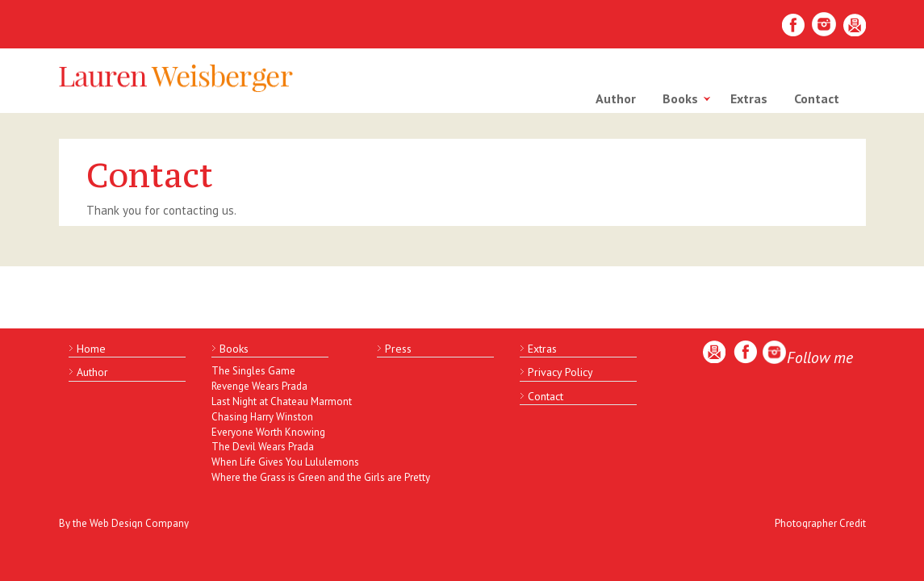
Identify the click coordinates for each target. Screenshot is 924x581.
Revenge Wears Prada (259, 386)
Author (616, 98)
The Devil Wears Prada (263, 447)
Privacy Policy (560, 372)
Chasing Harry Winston (262, 417)
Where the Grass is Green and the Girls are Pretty (280, 477)
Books (680, 98)
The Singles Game (253, 371)
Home (91, 349)
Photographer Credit (820, 523)
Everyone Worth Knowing (268, 432)
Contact (817, 98)
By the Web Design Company (124, 523)
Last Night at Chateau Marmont (280, 401)
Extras (749, 98)
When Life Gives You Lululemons (280, 462)
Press (398, 349)
